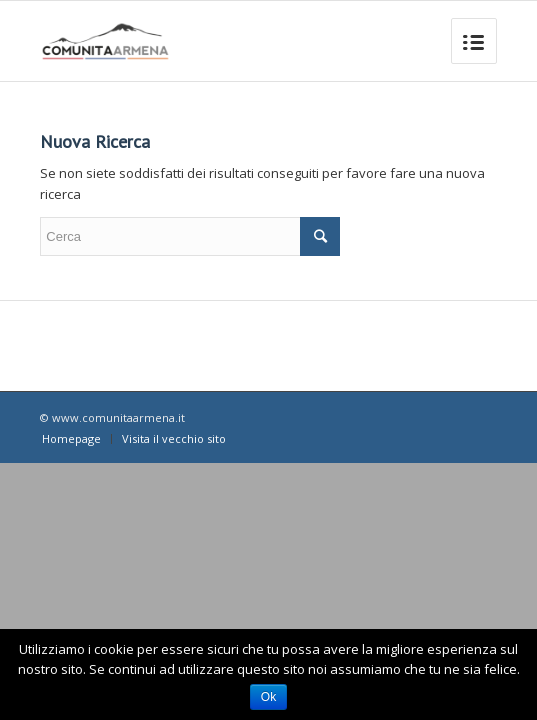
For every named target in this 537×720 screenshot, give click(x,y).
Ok (268, 697)
